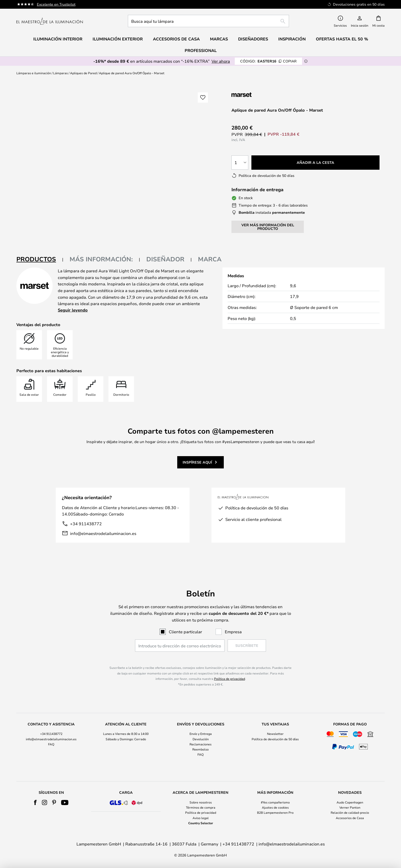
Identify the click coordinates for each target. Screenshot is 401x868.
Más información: (101, 259)
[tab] (40, 259)
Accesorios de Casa (350, 818)
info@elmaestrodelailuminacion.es (103, 533)
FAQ (51, 744)
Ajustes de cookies (275, 807)
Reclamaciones (201, 744)
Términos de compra (201, 807)
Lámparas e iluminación (34, 73)
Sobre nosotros (201, 802)
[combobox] (208, 21)
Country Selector (201, 823)
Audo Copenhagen (350, 802)
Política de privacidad (230, 679)
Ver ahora (221, 61)
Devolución (201, 739)
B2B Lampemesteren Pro (275, 812)
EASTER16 (268, 61)
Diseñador (165, 259)
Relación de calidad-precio (350, 812)
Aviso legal (201, 818)
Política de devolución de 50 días (275, 739)
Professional (201, 50)
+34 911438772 (86, 524)
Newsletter (275, 734)
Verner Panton (350, 807)
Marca (210, 259)
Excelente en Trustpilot (56, 4)
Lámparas (60, 73)
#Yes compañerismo (275, 802)
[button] (203, 98)
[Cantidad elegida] (240, 163)
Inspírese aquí (197, 462)
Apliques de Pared (83, 73)
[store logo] (50, 21)
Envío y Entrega (201, 734)
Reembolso (201, 749)
